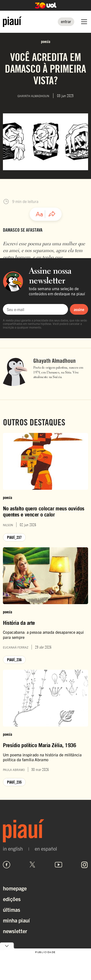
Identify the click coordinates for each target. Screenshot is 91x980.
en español (46, 849)
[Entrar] (66, 22)
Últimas (12, 909)
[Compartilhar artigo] (52, 214)
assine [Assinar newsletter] (79, 309)
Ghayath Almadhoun (54, 361)
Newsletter (15, 931)
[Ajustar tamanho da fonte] (39, 214)
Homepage (15, 888)
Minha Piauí (16, 920)
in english (13, 849)
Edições (12, 899)
